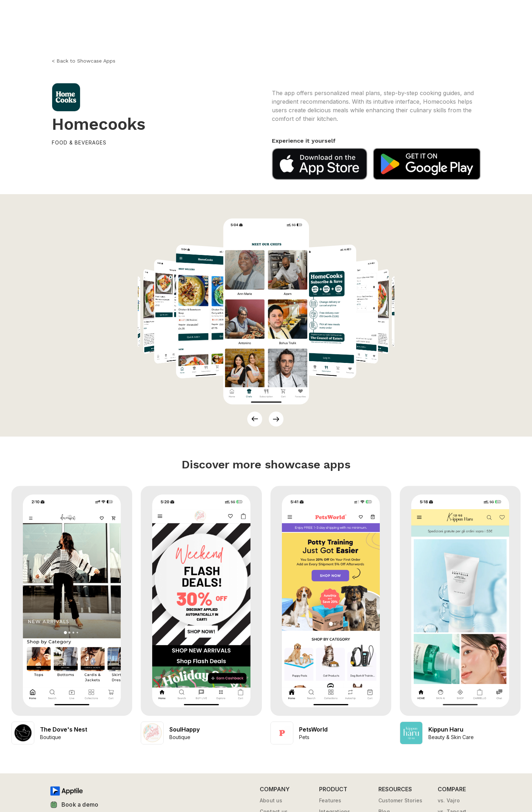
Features (330, 801)
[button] (255, 419)
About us (271, 801)
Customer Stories (400, 801)
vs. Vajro (449, 801)
